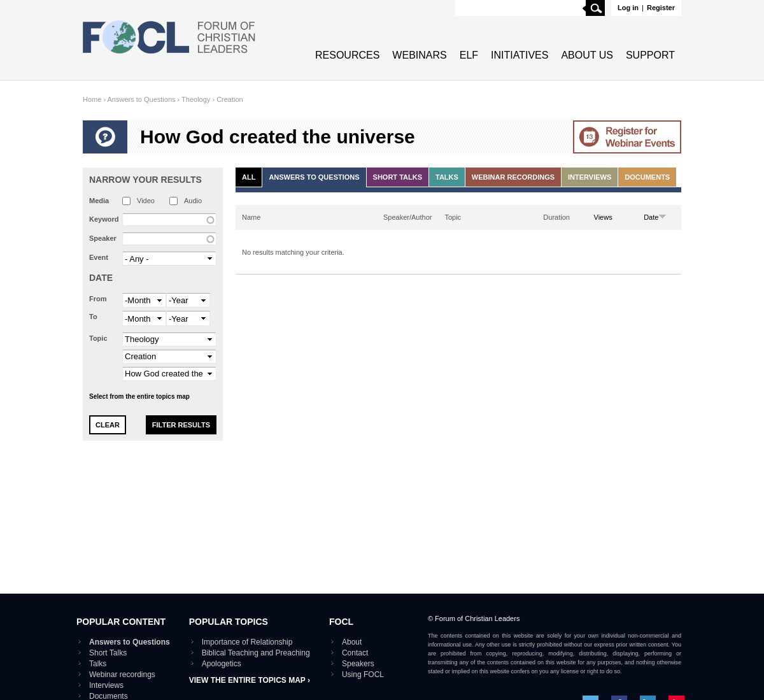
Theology (196, 99)
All (249, 177)
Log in (628, 8)
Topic (98, 338)
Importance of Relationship (247, 642)
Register (661, 8)
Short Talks (398, 177)
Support (650, 55)
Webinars (419, 55)
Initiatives (520, 55)
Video (146, 201)
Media (99, 201)
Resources (347, 55)
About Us (587, 55)
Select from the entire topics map (139, 396)
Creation (230, 99)
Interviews (590, 177)
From (98, 299)
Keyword (104, 219)
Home (92, 99)
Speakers (358, 664)
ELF (469, 55)
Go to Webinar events (627, 137)
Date (101, 278)
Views (603, 217)
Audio (193, 201)
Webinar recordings (513, 177)
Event (99, 257)
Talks (447, 177)
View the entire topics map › (250, 680)
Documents (647, 177)
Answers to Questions (142, 99)
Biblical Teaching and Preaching (256, 653)
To (93, 317)
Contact (355, 653)
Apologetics (222, 664)
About (352, 642)
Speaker (103, 238)
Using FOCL (363, 675)
